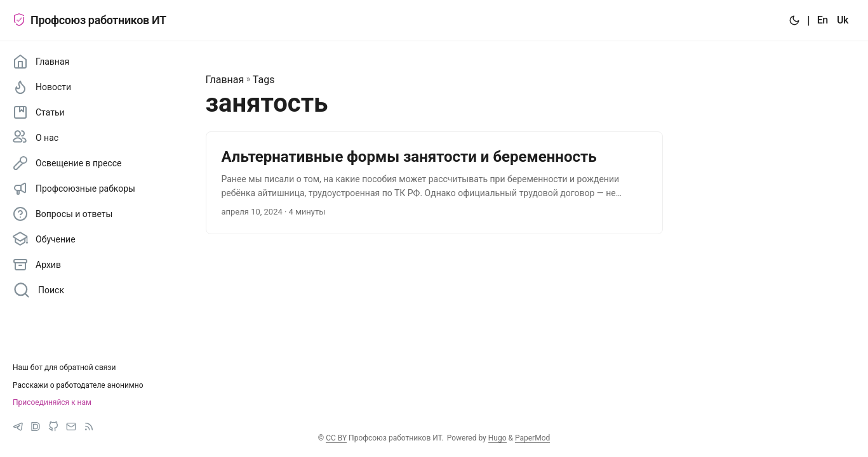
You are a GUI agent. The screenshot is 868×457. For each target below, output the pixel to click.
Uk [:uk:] (843, 20)
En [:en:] (823, 20)
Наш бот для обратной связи (64, 368)
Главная (225, 80)
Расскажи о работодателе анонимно (78, 385)
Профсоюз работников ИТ (90, 20)
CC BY (336, 438)
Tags (264, 80)
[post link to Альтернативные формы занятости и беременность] (434, 183)
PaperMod (532, 438)
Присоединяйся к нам (52, 402)
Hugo (497, 438)
